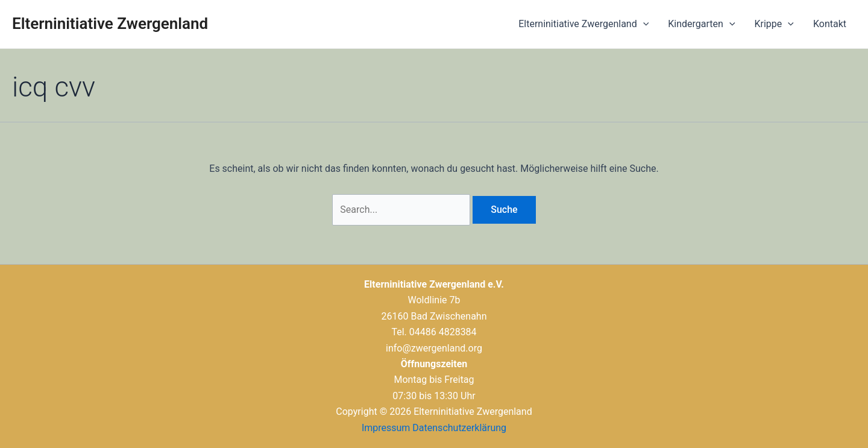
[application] (643, 24)
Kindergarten (701, 24)
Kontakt (830, 24)
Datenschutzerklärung (459, 428)
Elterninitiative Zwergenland (110, 24)
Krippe (774, 24)
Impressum (386, 428)
